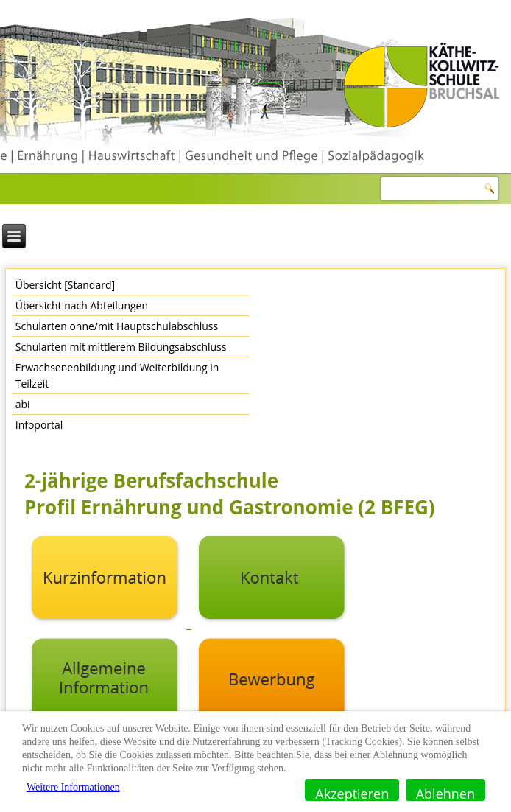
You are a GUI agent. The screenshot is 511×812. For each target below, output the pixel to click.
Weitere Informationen (73, 787)
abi (23, 404)
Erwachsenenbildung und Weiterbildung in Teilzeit (117, 375)
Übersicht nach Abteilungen (82, 305)
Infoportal (39, 425)
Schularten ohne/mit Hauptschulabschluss (117, 326)
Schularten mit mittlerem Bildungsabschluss (121, 347)
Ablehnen (445, 793)
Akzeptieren (352, 793)
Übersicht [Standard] (65, 285)
